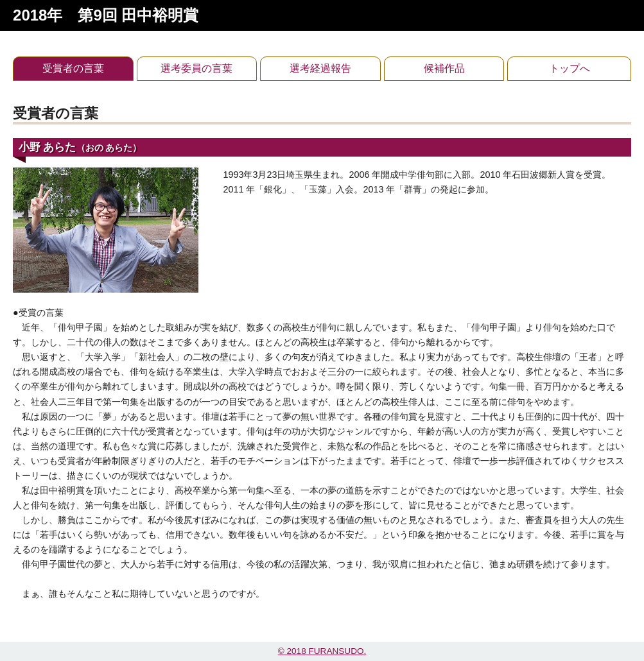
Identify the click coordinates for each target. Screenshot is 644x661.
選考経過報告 (320, 68)
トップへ (570, 68)
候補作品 (444, 68)
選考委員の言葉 (196, 68)
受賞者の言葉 (73, 68)
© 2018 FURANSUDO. (322, 651)
